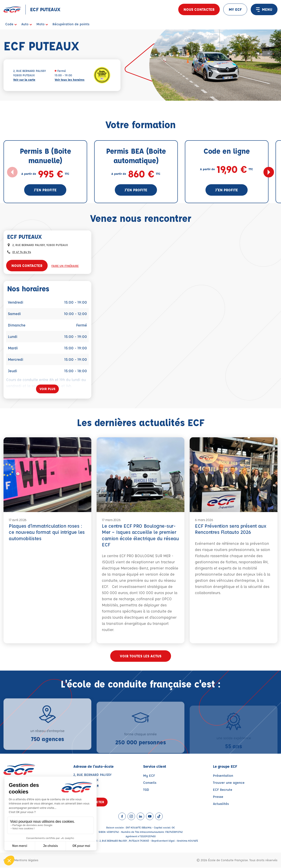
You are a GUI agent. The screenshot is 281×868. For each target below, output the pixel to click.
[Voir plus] (47, 389)
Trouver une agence (229, 783)
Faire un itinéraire (65, 266)
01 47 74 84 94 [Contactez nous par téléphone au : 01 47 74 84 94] (22, 252)
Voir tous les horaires (70, 79)
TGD (146, 790)
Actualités (221, 804)
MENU (264, 9)
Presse (218, 797)
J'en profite (45, 190)
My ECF (149, 776)
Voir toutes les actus (141, 656)
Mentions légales (26, 860)
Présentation (223, 776)
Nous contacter (199, 9)
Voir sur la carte (24, 79)
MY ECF (235, 9)
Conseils (150, 783)
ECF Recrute (223, 790)
